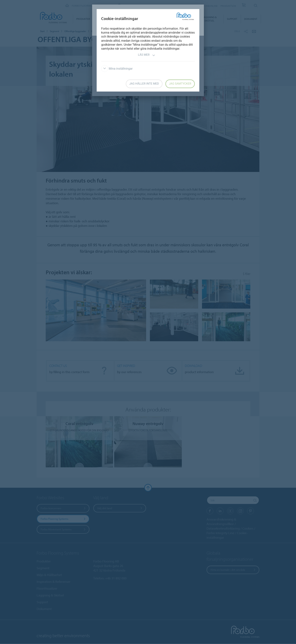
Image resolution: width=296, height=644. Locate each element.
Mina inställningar (117, 69)
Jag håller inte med (144, 84)
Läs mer (147, 55)
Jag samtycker (180, 84)
